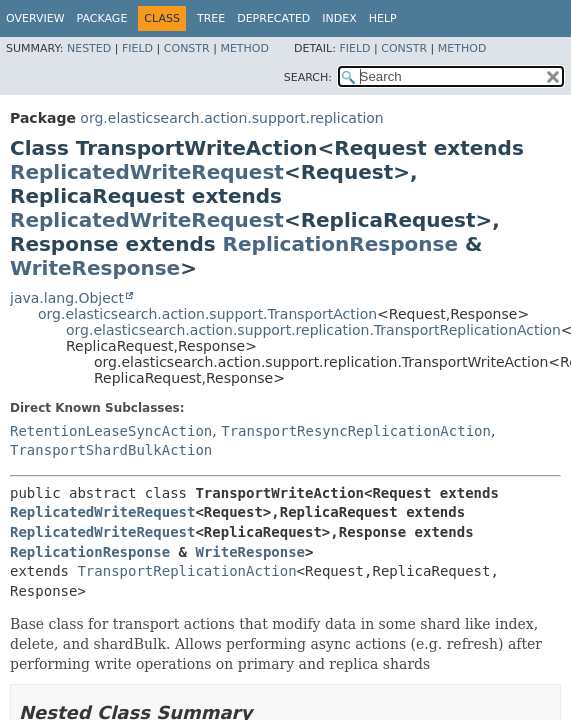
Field (137, 48)
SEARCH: (308, 77)
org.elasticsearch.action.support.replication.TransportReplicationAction (313, 330)
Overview (35, 18)
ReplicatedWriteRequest (147, 172)
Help (383, 18)
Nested (89, 48)
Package (102, 18)
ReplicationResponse (340, 244)
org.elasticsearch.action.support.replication (231, 118)
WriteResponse (95, 268)
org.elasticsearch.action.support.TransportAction (207, 314)
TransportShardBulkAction (111, 450)
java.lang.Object (67, 298)
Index (339, 18)
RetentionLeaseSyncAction (111, 431)
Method (244, 48)
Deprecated (273, 18)
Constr (187, 48)
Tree (211, 18)
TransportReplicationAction (186, 571)
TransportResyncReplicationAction (356, 431)
